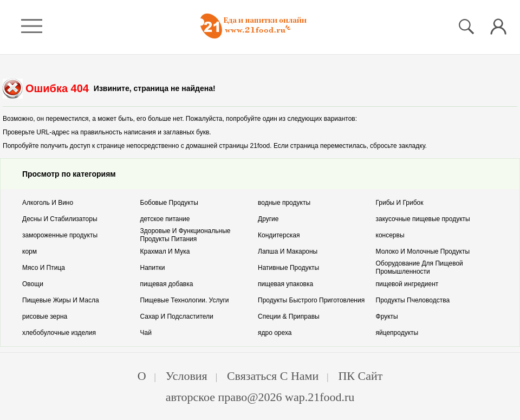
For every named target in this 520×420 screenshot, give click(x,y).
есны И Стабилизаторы (60, 219)
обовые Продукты (169, 203)
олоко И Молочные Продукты (423, 251)
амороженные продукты (60, 235)
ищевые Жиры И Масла (61, 300)
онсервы (390, 235)
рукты (387, 316)
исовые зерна (45, 316)
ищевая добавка (167, 284)
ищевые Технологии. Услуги (185, 300)
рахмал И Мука (165, 251)
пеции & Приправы (289, 316)
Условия (187, 376)
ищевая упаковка (285, 284)
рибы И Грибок (400, 203)
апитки (153, 268)
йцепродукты (397, 333)
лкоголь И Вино (48, 203)
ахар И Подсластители (177, 316)
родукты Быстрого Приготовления (311, 300)
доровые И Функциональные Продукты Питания (186, 235)
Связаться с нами (273, 376)
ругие (268, 219)
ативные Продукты (288, 268)
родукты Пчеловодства (413, 300)
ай (146, 333)
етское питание (165, 219)
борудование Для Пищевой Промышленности (420, 267)
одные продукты (284, 203)
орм (30, 251)
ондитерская (279, 235)
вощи (33, 284)
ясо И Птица (44, 268)
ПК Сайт (360, 376)
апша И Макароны (288, 251)
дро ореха (275, 333)
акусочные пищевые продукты (423, 219)
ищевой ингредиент (407, 284)
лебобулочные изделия (59, 333)
